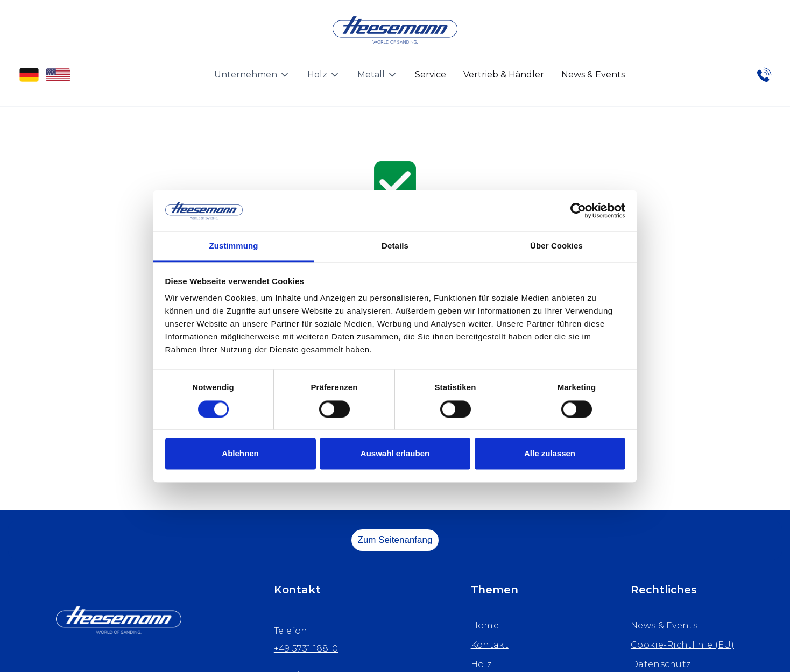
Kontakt (490, 645)
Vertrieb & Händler (504, 75)
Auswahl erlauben (395, 454)
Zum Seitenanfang (395, 540)
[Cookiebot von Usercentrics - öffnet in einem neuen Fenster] (578, 210)
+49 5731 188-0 (306, 649)
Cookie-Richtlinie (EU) (682, 645)
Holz (481, 664)
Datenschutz (661, 664)
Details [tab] (395, 246)
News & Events (593, 75)
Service (431, 75)
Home (485, 625)
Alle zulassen (550, 454)
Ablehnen (240, 454)
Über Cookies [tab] (556, 246)
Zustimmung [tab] (234, 246)
